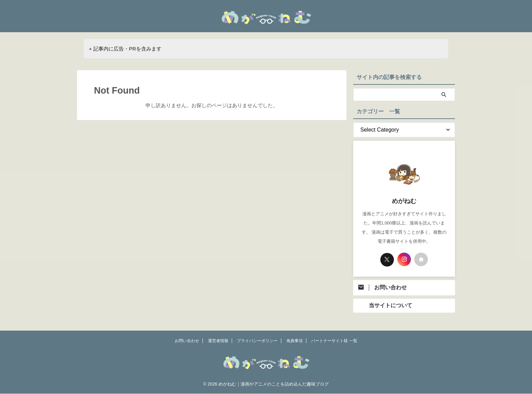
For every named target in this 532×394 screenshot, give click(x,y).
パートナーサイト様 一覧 (334, 341)
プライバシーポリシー (257, 341)
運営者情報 (218, 341)
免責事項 (294, 341)
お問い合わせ (187, 341)
